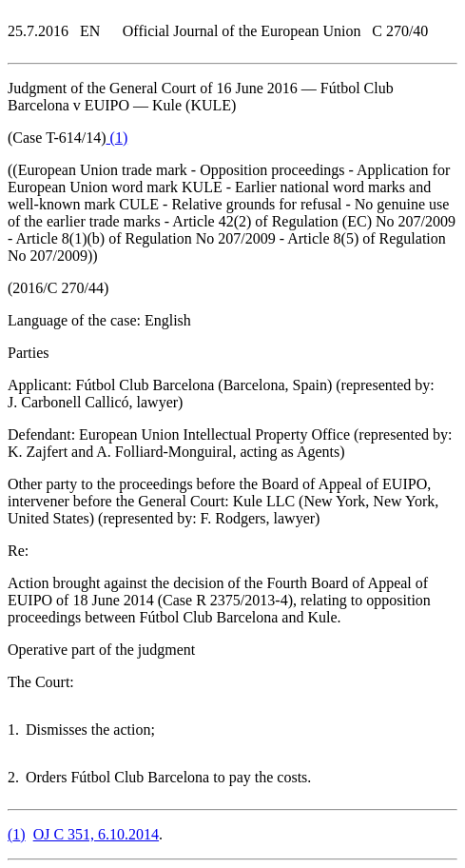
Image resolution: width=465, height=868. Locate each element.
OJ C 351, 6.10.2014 (96, 834)
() (117, 138)
